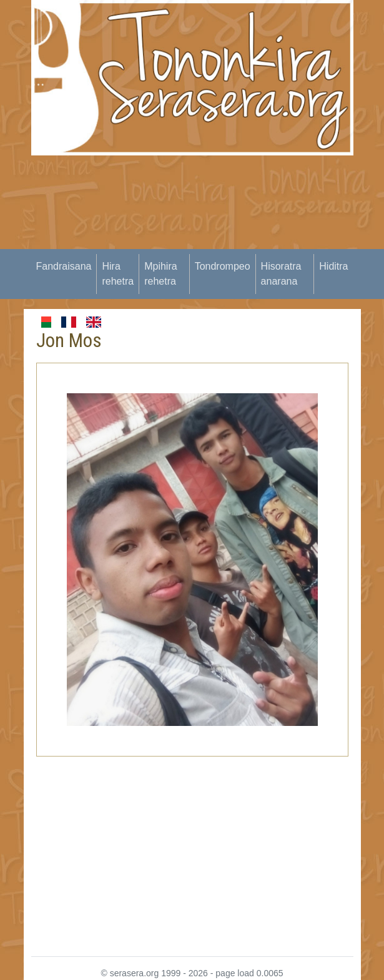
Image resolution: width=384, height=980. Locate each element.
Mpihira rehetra (160, 274)
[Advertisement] (208, 243)
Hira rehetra (118, 274)
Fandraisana (64, 266)
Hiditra (333, 266)
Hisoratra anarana (281, 274)
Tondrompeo (223, 266)
